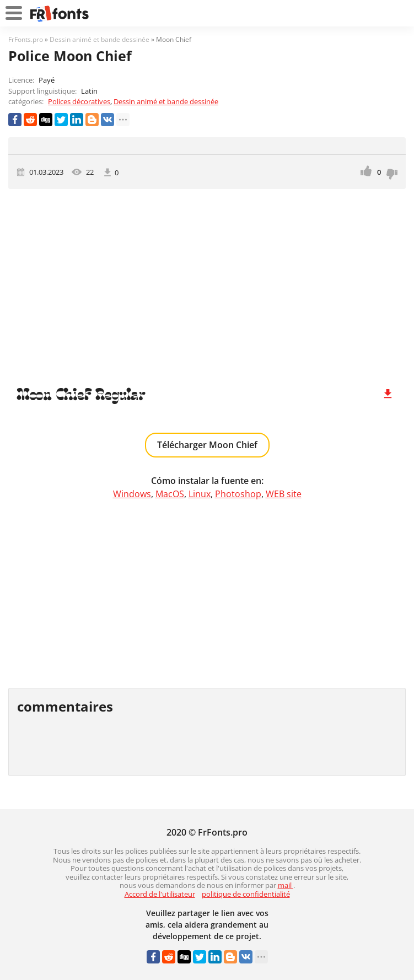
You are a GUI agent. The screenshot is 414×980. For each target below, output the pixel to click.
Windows (132, 494)
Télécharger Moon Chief (207, 445)
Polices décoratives (79, 101)
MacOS (170, 494)
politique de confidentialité (246, 894)
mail (286, 885)
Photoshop (238, 494)
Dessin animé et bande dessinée (166, 101)
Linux (200, 494)
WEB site (284, 494)
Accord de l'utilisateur (160, 894)
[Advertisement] (207, 283)
